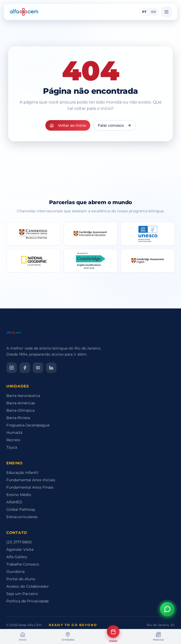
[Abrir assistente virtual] (167, 609)
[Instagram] (12, 368)
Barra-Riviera (18, 418)
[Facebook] (25, 368)
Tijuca (12, 447)
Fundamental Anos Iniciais (31, 480)
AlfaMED (14, 502)
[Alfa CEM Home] (24, 12)
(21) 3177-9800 (19, 542)
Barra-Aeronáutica (23, 396)
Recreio (13, 440)
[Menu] (166, 12)
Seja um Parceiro (22, 594)
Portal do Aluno (21, 579)
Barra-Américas (21, 403)
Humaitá (14, 432)
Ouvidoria (15, 572)
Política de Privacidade (27, 601)
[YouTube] (38, 368)
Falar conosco (115, 125)
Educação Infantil (22, 473)
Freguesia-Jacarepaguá (28, 425)
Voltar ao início (68, 125)
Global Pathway (21, 509)
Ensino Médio (19, 495)
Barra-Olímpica (20, 410)
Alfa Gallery (17, 557)
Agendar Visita (20, 549)
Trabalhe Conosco (23, 564)
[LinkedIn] (51, 368)
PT (144, 12)
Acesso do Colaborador (28, 586)
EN (154, 12)
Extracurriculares (22, 517)
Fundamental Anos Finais (30, 487)
